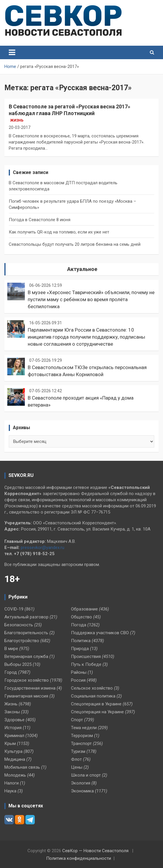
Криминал (14, 736)
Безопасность (19, 625)
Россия (78, 680)
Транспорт (81, 743)
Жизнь (17, 120)
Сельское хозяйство (92, 688)
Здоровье (14, 720)
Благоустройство (22, 641)
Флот (76, 759)
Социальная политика (93, 696)
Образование (84, 609)
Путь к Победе (86, 664)
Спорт (77, 720)
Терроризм (82, 736)
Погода (79, 625)
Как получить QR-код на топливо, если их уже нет (59, 232)
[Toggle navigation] (12, 52)
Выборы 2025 (18, 664)
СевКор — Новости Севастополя (95, 851)
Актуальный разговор (26, 617)
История (13, 728)
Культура (13, 751)
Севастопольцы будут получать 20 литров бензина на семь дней (75, 244)
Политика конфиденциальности (79, 858)
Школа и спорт (86, 775)
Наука (10, 791)
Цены (77, 767)
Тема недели (84, 728)
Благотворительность (26, 633)
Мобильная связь (22, 767)
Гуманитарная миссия (26, 696)
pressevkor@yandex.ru (43, 548)
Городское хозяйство (27, 680)
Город (11, 672)
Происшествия (86, 656)
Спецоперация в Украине (96, 704)
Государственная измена (30, 688)
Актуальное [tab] (82, 269)
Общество (81, 617)
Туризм (78, 751)
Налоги (12, 783)
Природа (80, 649)
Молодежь (15, 775)
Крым (10, 743)
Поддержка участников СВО (100, 633)
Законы (12, 712)
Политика (81, 641)
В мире (11, 649)
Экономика (82, 791)
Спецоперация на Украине (97, 712)
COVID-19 (14, 609)
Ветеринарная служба (26, 656)
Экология (81, 783)
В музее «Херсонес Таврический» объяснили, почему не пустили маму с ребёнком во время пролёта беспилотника (91, 299)
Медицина (15, 759)
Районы (79, 672)
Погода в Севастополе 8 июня (40, 220)
